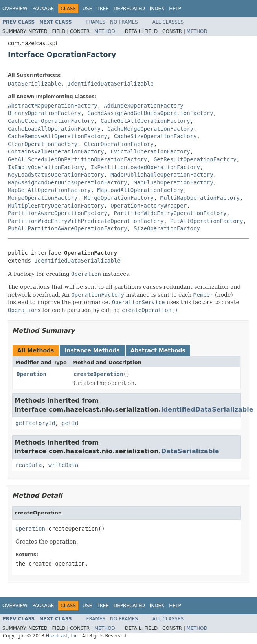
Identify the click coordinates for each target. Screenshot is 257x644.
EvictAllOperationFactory (150, 151)
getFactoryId (35, 423)
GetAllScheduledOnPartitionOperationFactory (77, 159)
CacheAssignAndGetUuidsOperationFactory (150, 113)
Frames (96, 22)
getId (70, 423)
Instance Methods (92, 350)
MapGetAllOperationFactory (49, 190)
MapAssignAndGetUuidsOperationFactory (67, 182)
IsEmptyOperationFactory (46, 167)
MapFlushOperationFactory (173, 182)
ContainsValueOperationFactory (56, 151)
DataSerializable (34, 84)
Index (157, 9)
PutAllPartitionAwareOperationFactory (67, 228)
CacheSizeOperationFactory (155, 136)
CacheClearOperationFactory (51, 121)
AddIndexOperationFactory (143, 106)
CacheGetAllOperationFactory (145, 121)
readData (28, 465)
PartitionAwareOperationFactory (58, 213)
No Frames (124, 22)
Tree (103, 9)
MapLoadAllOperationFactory (140, 190)
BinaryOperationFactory (44, 113)
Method (105, 31)
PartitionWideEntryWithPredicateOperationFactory (86, 221)
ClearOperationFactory (43, 144)
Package (43, 9)
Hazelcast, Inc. (62, 636)
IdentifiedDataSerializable (111, 84)
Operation (31, 374)
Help (175, 9)
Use (87, 9)
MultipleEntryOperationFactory (56, 206)
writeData (63, 465)
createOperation (98, 374)
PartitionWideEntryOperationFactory (170, 213)
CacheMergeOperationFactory (150, 129)
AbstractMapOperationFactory (53, 106)
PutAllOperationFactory (207, 221)
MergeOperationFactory (43, 198)
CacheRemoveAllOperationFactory (58, 136)
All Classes (168, 22)
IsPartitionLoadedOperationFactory (145, 167)
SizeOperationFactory (167, 228)
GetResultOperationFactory (195, 159)
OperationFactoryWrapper (149, 206)
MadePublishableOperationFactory (162, 175)
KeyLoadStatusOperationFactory (56, 175)
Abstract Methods (158, 350)
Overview (15, 9)
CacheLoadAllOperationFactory (54, 129)
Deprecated (129, 9)
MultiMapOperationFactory (200, 198)
